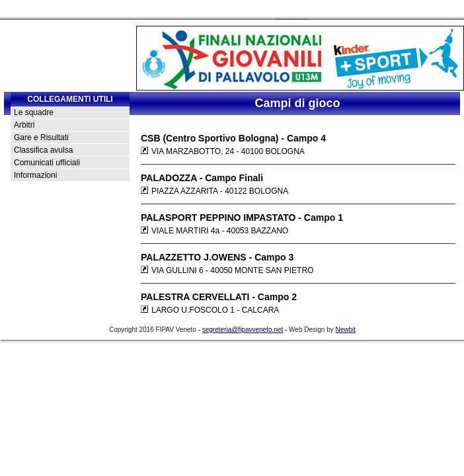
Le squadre (34, 112)
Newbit (346, 330)
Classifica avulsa (43, 150)
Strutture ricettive (365, 11)
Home (139, 11)
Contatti (167, 11)
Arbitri (24, 125)
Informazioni (35, 175)
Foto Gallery (272, 11)
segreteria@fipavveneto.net (243, 330)
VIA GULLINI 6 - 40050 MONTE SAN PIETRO (227, 270)
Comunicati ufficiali (47, 163)
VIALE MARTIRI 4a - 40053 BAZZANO (214, 231)
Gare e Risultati (41, 138)
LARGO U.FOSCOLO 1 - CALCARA (210, 310)
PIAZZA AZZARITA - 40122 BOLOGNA (214, 191)
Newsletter (315, 11)
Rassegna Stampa (216, 11)
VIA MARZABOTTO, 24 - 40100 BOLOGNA (223, 151)
